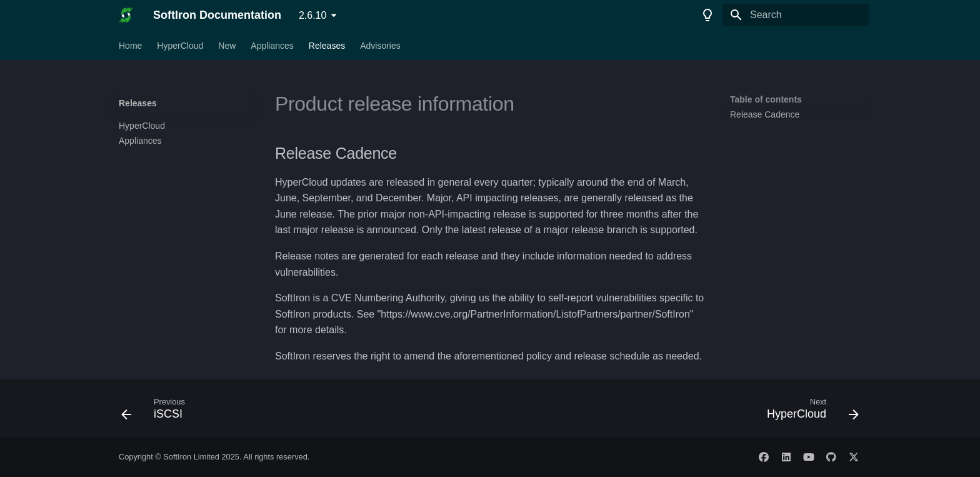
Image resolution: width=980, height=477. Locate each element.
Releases (327, 46)
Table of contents (766, 99)
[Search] (796, 15)
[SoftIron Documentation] (126, 15)
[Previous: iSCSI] (157, 412)
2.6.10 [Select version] (312, 15)
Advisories (380, 46)
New (227, 46)
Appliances (272, 46)
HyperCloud (180, 46)
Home (130, 46)
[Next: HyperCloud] (809, 412)
